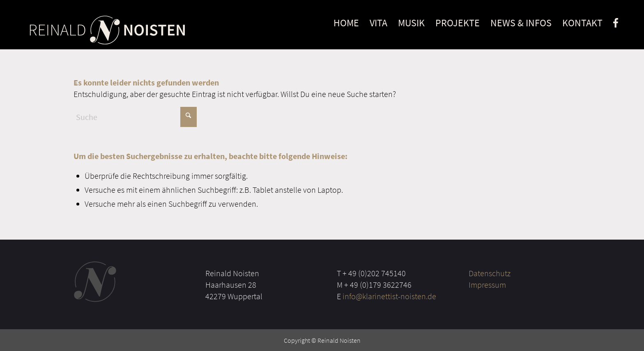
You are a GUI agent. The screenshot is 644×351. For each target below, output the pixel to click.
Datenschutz (490, 273)
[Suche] (135, 117)
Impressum (487, 285)
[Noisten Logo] (107, 30)
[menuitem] (346, 25)
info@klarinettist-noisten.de (389, 296)
